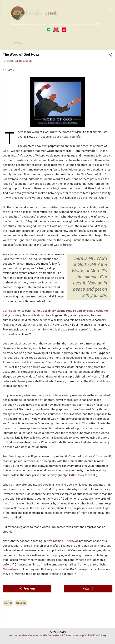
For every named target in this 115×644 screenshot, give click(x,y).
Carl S (8, 603)
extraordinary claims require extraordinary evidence (73, 311)
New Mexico (55, 541)
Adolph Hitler (68, 475)
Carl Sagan (10, 311)
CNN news (71, 541)
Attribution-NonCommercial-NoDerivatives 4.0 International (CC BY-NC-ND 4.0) (58, 636)
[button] (110, 55)
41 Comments (24, 61)
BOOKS (32, 43)
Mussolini (9, 569)
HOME (18, 43)
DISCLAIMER (50, 43)
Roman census (13, 362)
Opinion (21, 603)
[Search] (110, 9)
